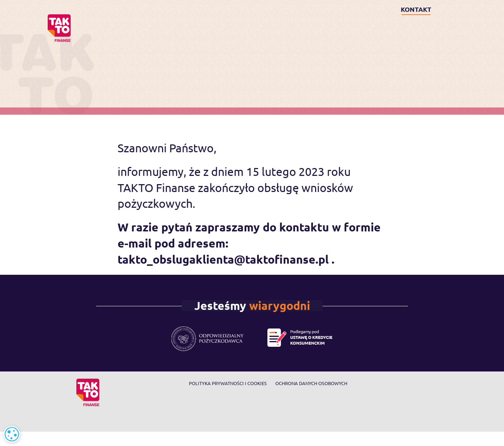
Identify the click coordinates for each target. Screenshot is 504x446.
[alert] (12, 434)
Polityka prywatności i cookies (228, 383)
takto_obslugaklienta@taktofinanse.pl (223, 259)
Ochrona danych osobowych (311, 383)
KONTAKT (416, 9)
